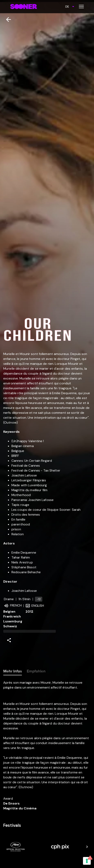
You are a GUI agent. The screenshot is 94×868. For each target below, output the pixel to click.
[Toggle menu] (81, 7)
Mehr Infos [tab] (13, 670)
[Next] (87, 847)
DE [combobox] (67, 7)
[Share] (9, 640)
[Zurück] (7, 19)
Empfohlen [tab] (36, 670)
